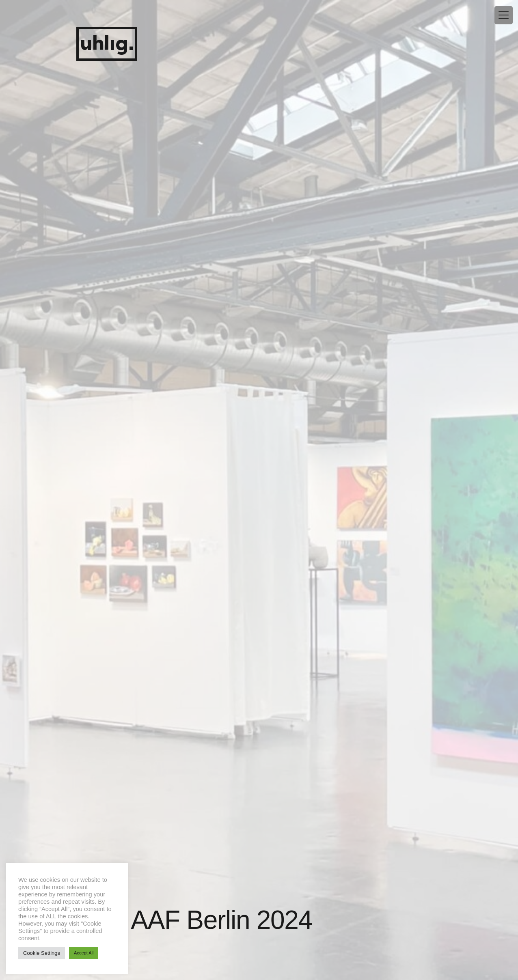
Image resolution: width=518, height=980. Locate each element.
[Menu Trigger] (504, 15)
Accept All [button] (84, 953)
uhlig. (107, 44)
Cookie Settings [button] (42, 953)
